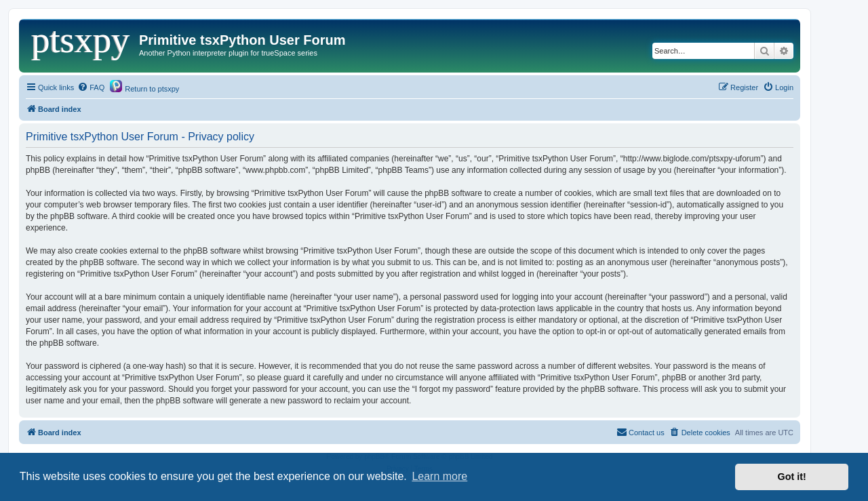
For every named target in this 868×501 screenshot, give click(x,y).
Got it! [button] (792, 477)
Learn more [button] (439, 476)
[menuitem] (91, 87)
